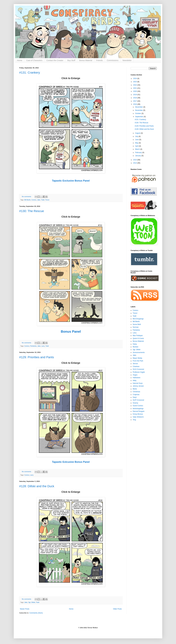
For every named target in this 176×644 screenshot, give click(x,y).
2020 (135, 91)
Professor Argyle (139, 372)
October (138, 113)
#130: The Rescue (32, 211)
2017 (135, 101)
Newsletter (127, 60)
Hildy (135, 381)
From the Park (138, 361)
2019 (135, 95)
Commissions (113, 60)
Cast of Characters (34, 60)
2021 (135, 88)
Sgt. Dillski (32, 602)
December (139, 107)
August (138, 133)
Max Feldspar (138, 336)
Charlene (136, 366)
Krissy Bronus (138, 414)
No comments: (27, 197)
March (138, 149)
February (139, 153)
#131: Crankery (30, 73)
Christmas (136, 392)
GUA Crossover (138, 369)
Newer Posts (25, 609)
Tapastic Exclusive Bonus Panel (71, 181)
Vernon (135, 364)
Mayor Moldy (137, 358)
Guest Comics (138, 406)
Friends (99, 60)
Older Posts (117, 609)
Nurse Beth (137, 324)
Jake (39, 200)
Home (20, 60)
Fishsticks (33, 346)
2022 (135, 85)
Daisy (135, 344)
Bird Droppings (138, 319)
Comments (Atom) (36, 613)
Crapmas (136, 395)
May (137, 143)
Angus (135, 375)
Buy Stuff (71, 60)
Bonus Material (86, 60)
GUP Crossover (138, 400)
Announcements (139, 352)
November (139, 110)
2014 (135, 163)
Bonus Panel (71, 331)
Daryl (135, 397)
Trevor (47, 200)
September (139, 117)
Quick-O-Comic (138, 338)
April (137, 146)
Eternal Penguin (139, 411)
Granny (135, 403)
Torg (134, 420)
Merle (135, 389)
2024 (135, 79)
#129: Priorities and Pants (37, 357)
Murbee (136, 347)
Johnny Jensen (138, 386)
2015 (135, 160)
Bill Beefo (28, 200)
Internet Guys (138, 383)
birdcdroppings (138, 409)
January (138, 156)
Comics (34, 200)
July (137, 136)
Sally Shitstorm (138, 417)
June (137, 140)
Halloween (137, 378)
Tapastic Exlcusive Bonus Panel (71, 462)
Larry (43, 346)
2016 (135, 104)
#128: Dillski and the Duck (37, 486)
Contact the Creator (55, 60)
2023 (135, 82)
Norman (136, 327)
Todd (43, 200)
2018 (135, 98)
